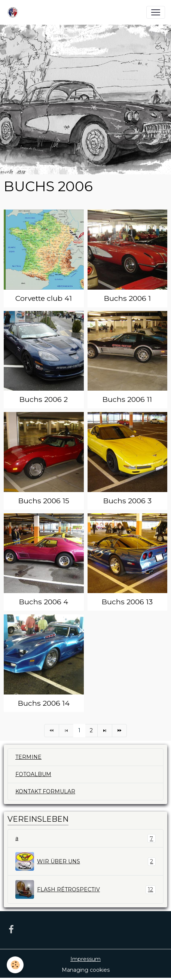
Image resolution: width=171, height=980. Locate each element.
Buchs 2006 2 (44, 399)
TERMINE (28, 757)
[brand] (14, 12)
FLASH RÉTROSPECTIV (85, 889)
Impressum (85, 959)
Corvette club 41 (44, 298)
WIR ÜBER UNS (85, 861)
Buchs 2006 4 (44, 602)
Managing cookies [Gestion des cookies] (86, 970)
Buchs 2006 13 (127, 602)
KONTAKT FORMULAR (45, 791)
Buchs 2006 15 (44, 501)
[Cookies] (15, 965)
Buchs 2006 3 (127, 501)
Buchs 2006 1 (127, 298)
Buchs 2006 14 (44, 703)
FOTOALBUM (33, 774)
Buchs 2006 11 (127, 399)
